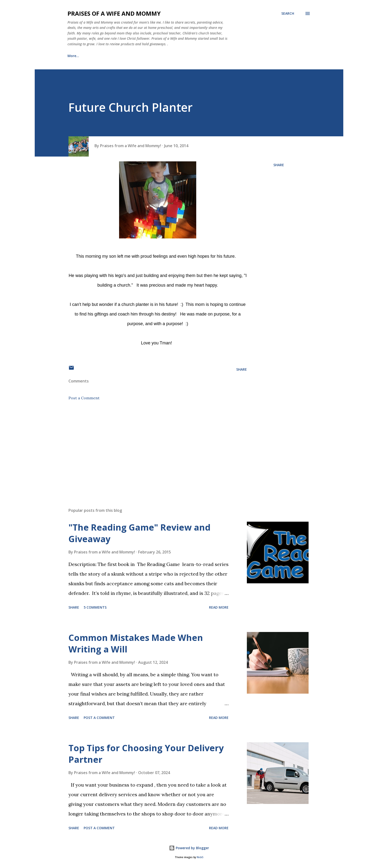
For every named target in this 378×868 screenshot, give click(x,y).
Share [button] (279, 165)
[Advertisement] (150, 448)
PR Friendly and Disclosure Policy (271, 56)
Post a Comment (84, 398)
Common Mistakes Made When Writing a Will (136, 643)
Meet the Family (105, 56)
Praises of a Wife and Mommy (114, 13)
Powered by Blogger (189, 848)
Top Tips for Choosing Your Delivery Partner (146, 754)
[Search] (288, 13)
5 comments (95, 607)
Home (72, 56)
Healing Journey (147, 56)
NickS (200, 857)
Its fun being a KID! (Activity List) (202, 56)
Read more (219, 607)
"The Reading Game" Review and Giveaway (139, 533)
